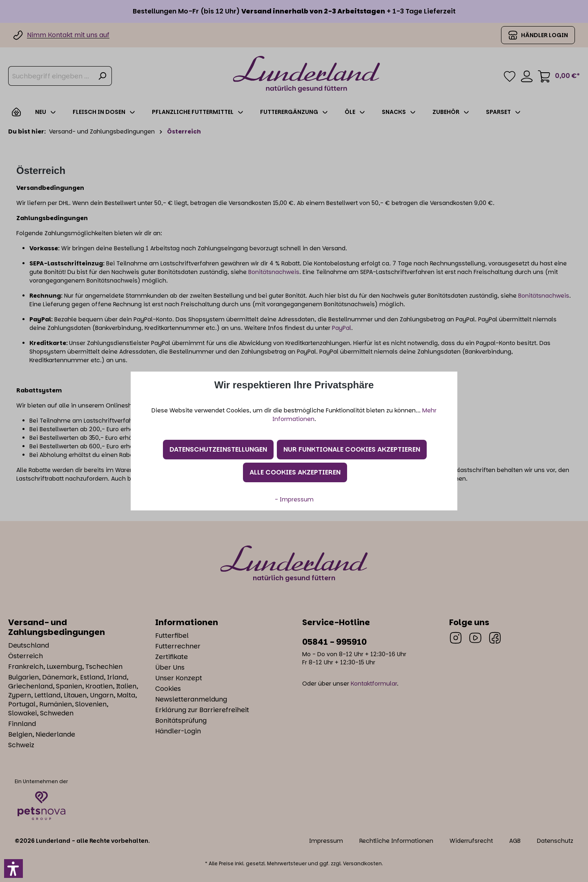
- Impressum (294, 499)
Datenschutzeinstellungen (218, 449)
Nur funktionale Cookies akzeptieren (352, 449)
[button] (13, 869)
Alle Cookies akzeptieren (295, 472)
